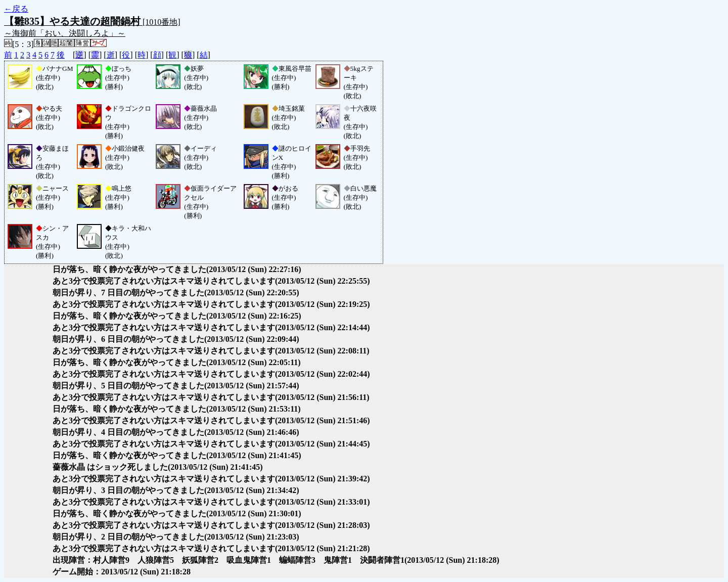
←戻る (16, 9)
